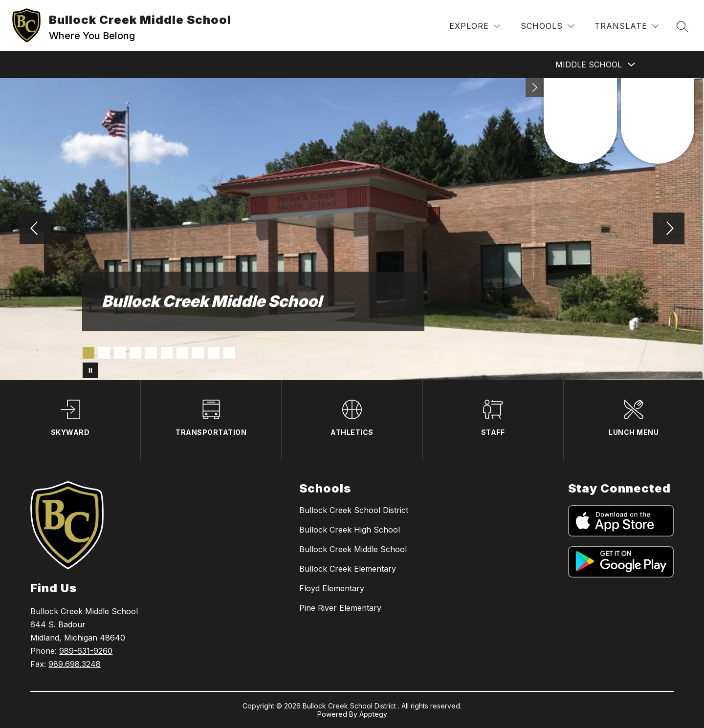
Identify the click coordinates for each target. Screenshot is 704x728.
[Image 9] (214, 353)
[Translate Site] (627, 26)
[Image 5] (151, 353)
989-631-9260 (86, 651)
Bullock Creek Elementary (348, 569)
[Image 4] (135, 353)
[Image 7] (182, 353)
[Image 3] (120, 353)
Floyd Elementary (332, 588)
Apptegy (373, 714)
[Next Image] (669, 229)
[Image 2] (104, 353)
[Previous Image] (35, 229)
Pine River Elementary (340, 608)
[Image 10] (229, 353)
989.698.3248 (75, 664)
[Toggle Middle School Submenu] (632, 65)
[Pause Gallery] (90, 370)
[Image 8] (198, 353)
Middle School (589, 64)
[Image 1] (88, 353)
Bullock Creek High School (350, 530)
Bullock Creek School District (354, 510)
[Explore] (475, 26)
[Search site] (682, 26)
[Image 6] (167, 353)
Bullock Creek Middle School (353, 549)
